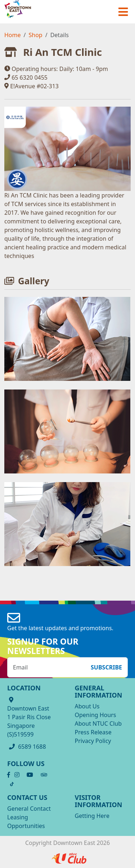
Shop (35, 35)
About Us (87, 706)
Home (13, 35)
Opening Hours (96, 715)
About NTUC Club (98, 724)
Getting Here (92, 816)
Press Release (93, 732)
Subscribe (106, 667)
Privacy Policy (93, 741)
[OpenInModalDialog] (67, 338)
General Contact (29, 809)
